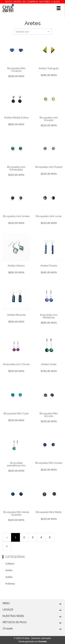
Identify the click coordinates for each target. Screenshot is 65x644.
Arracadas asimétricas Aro (16, 464)
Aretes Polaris (49, 266)
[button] (33, 32)
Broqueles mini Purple (49, 167)
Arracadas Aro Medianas (49, 316)
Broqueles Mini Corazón (16, 70)
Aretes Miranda (16, 315)
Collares (10, 564)
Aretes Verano (16, 266)
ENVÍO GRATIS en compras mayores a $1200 (32, 2)
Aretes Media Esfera (16, 118)
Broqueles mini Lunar (49, 216)
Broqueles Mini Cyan (16, 414)
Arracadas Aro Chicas (16, 364)
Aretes (9, 570)
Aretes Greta (49, 364)
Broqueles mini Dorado (49, 119)
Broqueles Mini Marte (49, 512)
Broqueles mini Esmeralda (16, 168)
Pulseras (10, 584)
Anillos (9, 577)
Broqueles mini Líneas (16, 216)
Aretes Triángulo (49, 68)
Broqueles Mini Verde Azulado (16, 513)
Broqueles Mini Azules (49, 463)
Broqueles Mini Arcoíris (49, 415)
